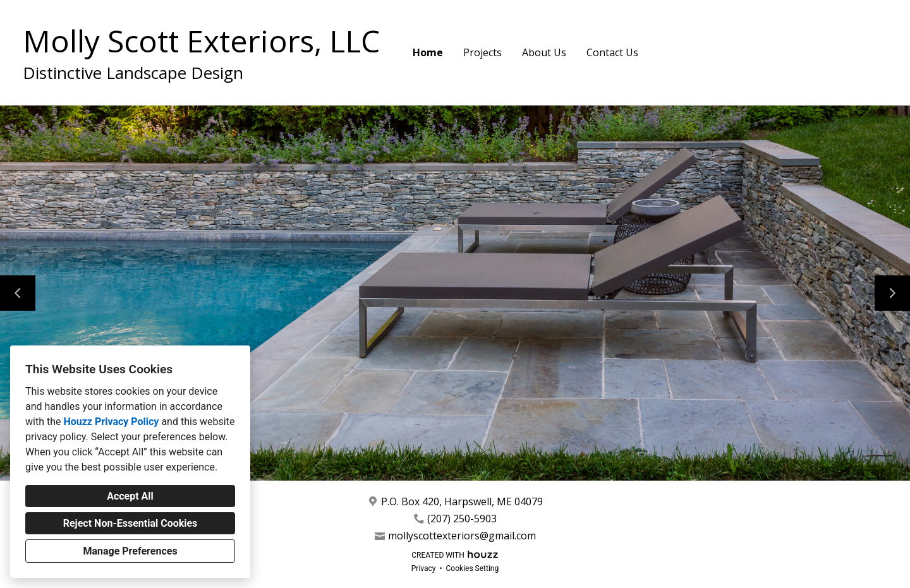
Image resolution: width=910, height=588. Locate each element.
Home (428, 52)
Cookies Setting (473, 568)
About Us (544, 52)
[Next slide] (892, 293)
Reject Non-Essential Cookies (130, 523)
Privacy (424, 568)
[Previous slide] (18, 293)
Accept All (130, 496)
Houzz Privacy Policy (111, 422)
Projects (482, 52)
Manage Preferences (130, 551)
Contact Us (612, 52)
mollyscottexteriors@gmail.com (462, 536)
